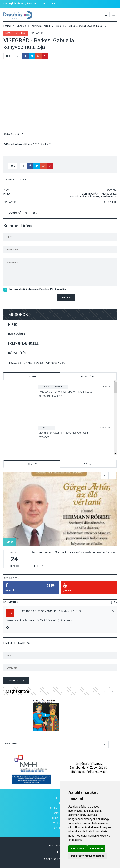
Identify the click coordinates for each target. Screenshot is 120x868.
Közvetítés (17, 353)
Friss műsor (88, 376)
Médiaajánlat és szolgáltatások (20, 3)
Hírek (13, 325)
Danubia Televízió (18, 15)
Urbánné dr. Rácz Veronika (39, 611)
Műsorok (18, 315)
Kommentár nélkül (16, 33)
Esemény (32, 464)
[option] (60, 520)
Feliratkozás (16, 680)
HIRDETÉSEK (48, 3)
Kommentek (11, 602)
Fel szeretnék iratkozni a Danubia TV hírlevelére (36, 289)
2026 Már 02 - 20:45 (70, 611)
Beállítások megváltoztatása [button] (88, 856)
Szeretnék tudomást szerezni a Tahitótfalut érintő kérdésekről (39, 620)
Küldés (66, 297)
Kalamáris (17, 334)
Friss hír (32, 376)
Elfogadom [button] (78, 849)
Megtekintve (17, 691)
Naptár (88, 464)
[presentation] (24, 300)
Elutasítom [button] (96, 849)
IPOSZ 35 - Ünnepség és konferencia (36, 363)
